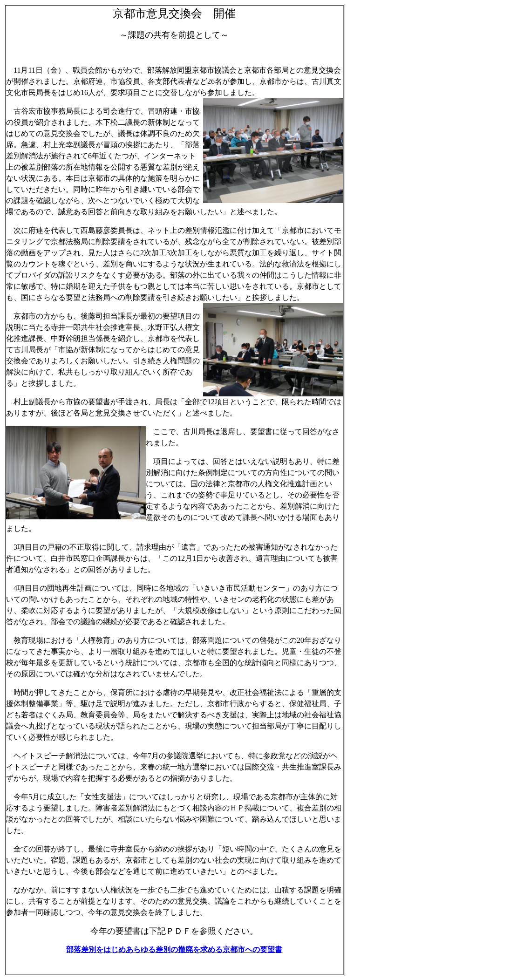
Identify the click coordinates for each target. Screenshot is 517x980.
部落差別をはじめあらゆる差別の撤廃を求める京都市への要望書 (174, 949)
